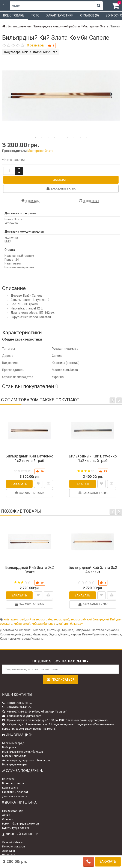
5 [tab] (61, 138)
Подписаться (61, 680)
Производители (13, 811)
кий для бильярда (44, 624)
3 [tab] (48, 138)
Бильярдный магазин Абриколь (23, 752)
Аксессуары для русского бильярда (26, 760)
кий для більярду (71, 624)
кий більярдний (98, 619)
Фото (35, 15)
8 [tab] (80, 138)
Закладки (8, 851)
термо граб (62, 619)
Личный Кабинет (13, 842)
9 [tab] (87, 138)
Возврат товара (13, 783)
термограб (78, 619)
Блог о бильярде (13, 743)
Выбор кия (9, 747)
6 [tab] (68, 138)
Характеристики (60, 15)
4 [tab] (55, 138)
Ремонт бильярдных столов (21, 824)
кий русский (22, 624)
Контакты (9, 779)
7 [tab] (74, 138)
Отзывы (8, 819)
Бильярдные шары (15, 764)
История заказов (14, 846)
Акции (6, 815)
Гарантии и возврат (15, 792)
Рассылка (9, 855)
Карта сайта (10, 788)
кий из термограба (39, 619)
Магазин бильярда (14, 756)
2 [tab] (42, 138)
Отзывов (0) (90, 15)
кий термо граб (14, 619)
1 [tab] (35, 138)
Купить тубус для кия (16, 828)
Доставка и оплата (15, 796)
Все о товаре (14, 15)
